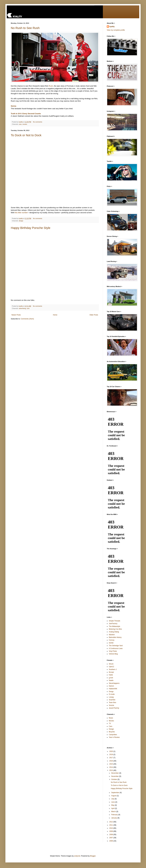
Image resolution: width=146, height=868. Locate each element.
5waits (111, 680)
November (115, 776)
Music (111, 718)
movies (25, 124)
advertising (22, 308)
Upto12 (111, 667)
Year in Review (114, 737)
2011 (111, 825)
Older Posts (94, 315)
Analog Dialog (114, 632)
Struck (111, 664)
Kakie (111, 675)
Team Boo (112, 702)
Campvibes (113, 735)
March (114, 812)
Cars (111, 726)
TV (110, 723)
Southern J (113, 669)
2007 (111, 838)
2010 (111, 828)
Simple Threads (115, 621)
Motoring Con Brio (115, 629)
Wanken (112, 635)
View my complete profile (116, 30)
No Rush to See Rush (25, 28)
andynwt (77, 856)
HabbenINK (113, 689)
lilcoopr (111, 672)
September (115, 793)
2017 (111, 758)
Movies (111, 721)
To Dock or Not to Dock (26, 135)
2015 (111, 764)
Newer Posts (16, 315)
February (115, 815)
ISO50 (111, 643)
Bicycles (112, 732)
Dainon (111, 686)
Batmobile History (115, 637)
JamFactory (113, 624)
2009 (111, 831)
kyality (112, 27)
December (115, 773)
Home (55, 315)
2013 (111, 770)
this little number (21, 213)
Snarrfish (112, 700)
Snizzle (111, 705)
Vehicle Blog (113, 654)
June (113, 802)
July (113, 799)
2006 (111, 841)
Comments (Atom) (27, 319)
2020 (111, 751)
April (113, 808)
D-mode (112, 694)
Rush (51, 86)
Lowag (111, 697)
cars (20, 124)
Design (111, 729)
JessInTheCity (114, 708)
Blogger (93, 856)
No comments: (38, 122)
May (113, 805)
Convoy (112, 640)
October (114, 779)
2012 (111, 822)
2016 (111, 761)
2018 (111, 755)
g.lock (111, 678)
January (114, 818)
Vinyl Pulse (113, 651)
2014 (111, 767)
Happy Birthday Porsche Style (31, 228)
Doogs (111, 692)
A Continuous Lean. (116, 648)
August (114, 796)
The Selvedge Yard (116, 646)
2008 (111, 835)
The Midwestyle (114, 626)
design (21, 221)
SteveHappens (114, 683)
